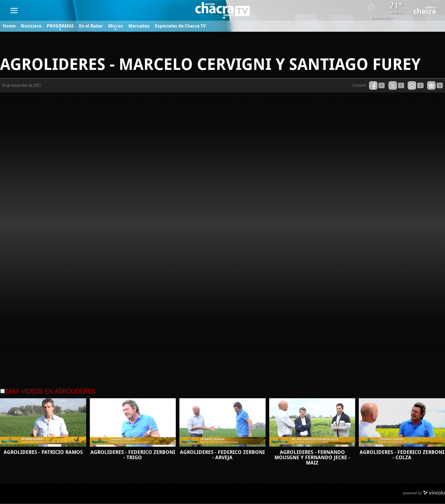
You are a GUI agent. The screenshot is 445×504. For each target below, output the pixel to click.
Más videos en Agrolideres (51, 392)
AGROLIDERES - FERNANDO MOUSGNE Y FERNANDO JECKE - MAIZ (312, 458)
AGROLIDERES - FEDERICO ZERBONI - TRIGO (133, 455)
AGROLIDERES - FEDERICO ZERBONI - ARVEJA (222, 455)
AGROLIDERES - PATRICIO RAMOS (43, 453)
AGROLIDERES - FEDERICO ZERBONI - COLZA (402, 455)
